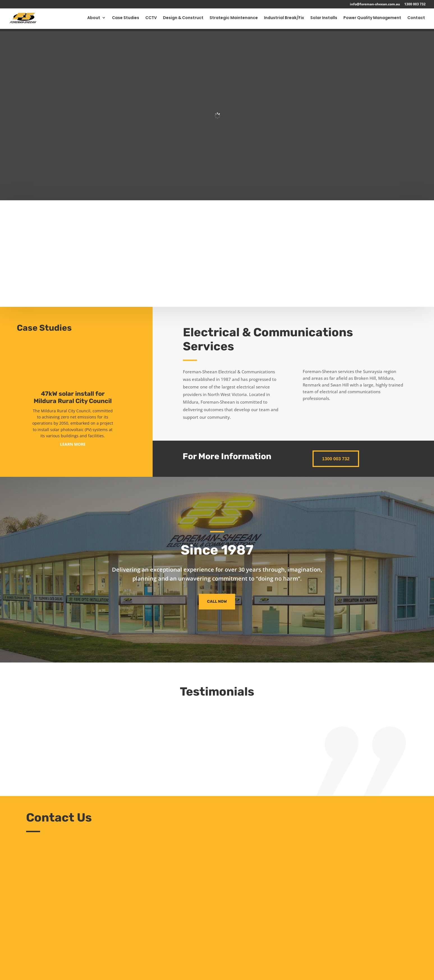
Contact (416, 20)
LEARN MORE (73, 444)
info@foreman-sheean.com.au (375, 4)
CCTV (151, 20)
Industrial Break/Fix (284, 20)
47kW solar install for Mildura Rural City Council (73, 397)
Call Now (217, 601)
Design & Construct (183, 20)
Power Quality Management (372, 20)
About (94, 20)
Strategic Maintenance (234, 20)
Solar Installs (324, 20)
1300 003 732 (415, 4)
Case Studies (126, 20)
